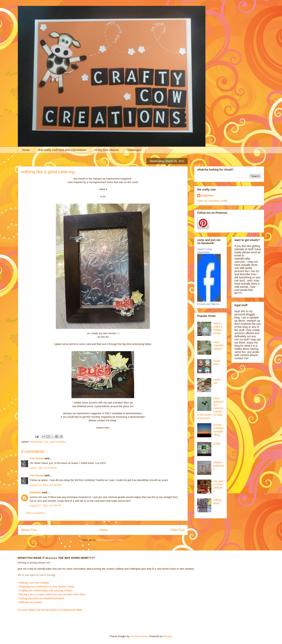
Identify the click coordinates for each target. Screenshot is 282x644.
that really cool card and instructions (62, 150)
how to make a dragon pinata (218, 328)
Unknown (36, 492)
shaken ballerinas (219, 466)
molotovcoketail (139, 636)
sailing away (217, 501)
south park (217, 362)
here (80, 610)
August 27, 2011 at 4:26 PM (45, 485)
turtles (217, 444)
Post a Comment (35, 513)
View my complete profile (212, 201)
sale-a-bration (58, 442)
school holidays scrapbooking (218, 430)
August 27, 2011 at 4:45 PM (45, 506)
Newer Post (29, 530)
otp (46, 442)
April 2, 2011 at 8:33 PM (43, 468)
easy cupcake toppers (219, 345)
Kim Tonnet (37, 458)
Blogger (168, 636)
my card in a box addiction (218, 486)
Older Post (177, 530)
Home (26, 150)
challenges (134, 150)
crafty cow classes (107, 150)
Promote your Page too (208, 304)
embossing (36, 442)
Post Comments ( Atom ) (111, 540)
